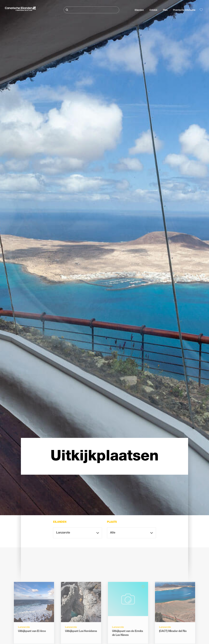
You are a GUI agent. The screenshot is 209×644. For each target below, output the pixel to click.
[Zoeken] (91, 10)
